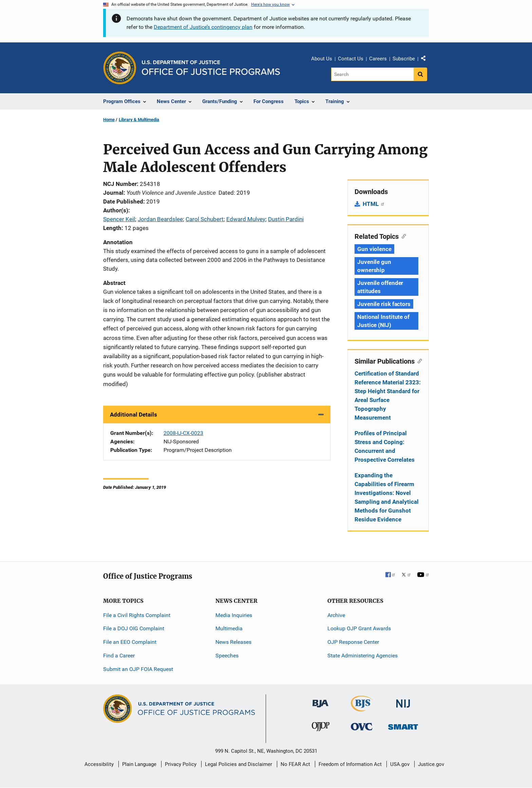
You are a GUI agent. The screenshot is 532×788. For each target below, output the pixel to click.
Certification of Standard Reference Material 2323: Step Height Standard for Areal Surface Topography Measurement (388, 396)
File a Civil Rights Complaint (137, 615)
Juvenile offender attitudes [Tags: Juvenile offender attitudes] (380, 287)
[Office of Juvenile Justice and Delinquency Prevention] (321, 728)
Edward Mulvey (246, 219)
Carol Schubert (205, 219)
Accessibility (99, 764)
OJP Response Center (353, 642)
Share (426, 60)
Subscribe (404, 59)
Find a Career (119, 656)
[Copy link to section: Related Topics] (402, 236)
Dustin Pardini (286, 219)
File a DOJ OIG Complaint (134, 628)
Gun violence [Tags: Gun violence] (374, 249)
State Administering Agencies (363, 656)
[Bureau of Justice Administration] (320, 700)
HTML (374, 204)
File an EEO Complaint (130, 642)
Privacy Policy (181, 764)
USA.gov (400, 764)
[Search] (372, 74)
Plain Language (139, 764)
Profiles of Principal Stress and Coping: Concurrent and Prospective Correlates (385, 446)
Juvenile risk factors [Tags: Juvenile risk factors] (384, 304)
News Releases (233, 642)
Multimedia (229, 628)
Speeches (227, 656)
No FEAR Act (295, 764)
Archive (336, 615)
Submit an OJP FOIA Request (138, 669)
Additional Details (134, 415)
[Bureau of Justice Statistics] (362, 708)
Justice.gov (431, 764)
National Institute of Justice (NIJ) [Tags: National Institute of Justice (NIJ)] (383, 321)
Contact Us (351, 59)
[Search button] (420, 74)
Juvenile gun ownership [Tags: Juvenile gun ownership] (374, 266)
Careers (378, 59)
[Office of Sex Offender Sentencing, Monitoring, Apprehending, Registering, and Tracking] (403, 725)
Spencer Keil (119, 219)
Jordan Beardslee (160, 219)
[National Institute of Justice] (403, 701)
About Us (322, 59)
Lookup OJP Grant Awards (359, 628)
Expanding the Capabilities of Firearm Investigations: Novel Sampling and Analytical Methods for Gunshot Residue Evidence (387, 497)
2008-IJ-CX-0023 (183, 433)
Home (109, 120)
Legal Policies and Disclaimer (239, 764)
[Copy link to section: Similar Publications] (418, 361)
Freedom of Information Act (350, 764)
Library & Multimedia (139, 120)
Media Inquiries (234, 615)
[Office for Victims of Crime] (362, 726)
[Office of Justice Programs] (120, 68)
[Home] (211, 68)
